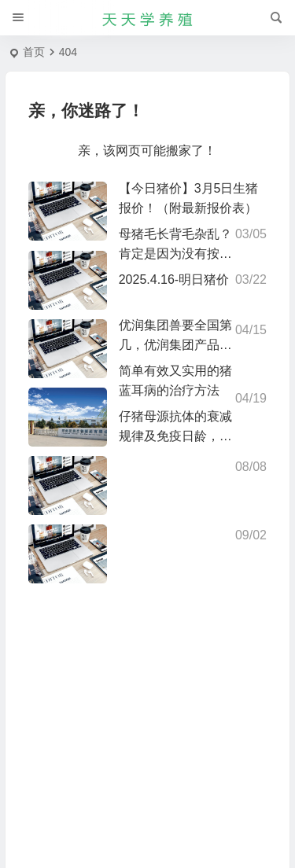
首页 (34, 52)
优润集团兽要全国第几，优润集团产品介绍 (175, 345)
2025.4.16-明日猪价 (174, 280)
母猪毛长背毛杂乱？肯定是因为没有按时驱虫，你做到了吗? (175, 254)
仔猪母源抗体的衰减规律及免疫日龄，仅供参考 (175, 436)
